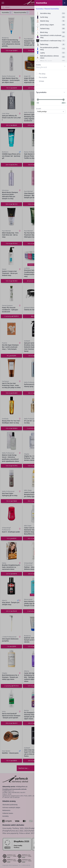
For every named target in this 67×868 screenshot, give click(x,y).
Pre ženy (42, 74)
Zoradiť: (39, 109)
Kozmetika (40, 9)
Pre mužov (43, 77)
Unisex (41, 81)
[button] (33, 434)
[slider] (38, 100)
